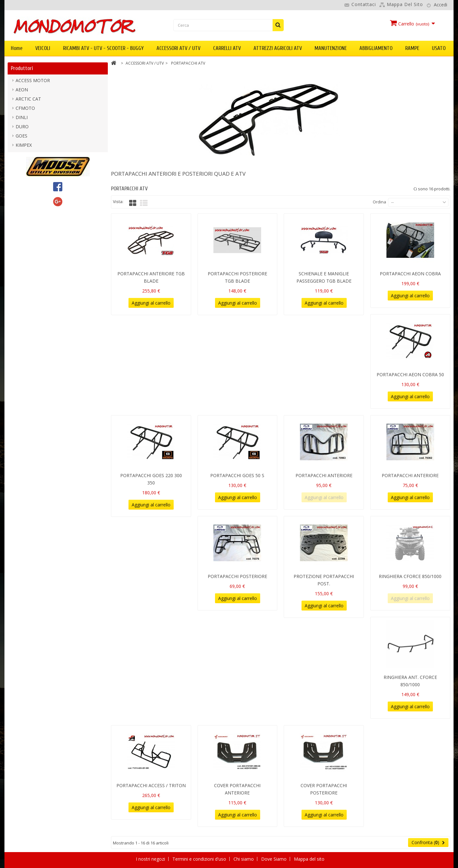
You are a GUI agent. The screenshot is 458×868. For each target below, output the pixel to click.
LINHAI (23, 165)
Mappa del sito (405, 4)
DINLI (22, 119)
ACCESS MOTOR (33, 82)
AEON (22, 91)
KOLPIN (24, 156)
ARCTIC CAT (28, 100)
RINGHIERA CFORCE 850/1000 (410, 576)
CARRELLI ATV (227, 48)
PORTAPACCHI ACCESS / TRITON (151, 785)
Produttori (22, 68)
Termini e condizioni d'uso (200, 859)
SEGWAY (24, 202)
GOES (21, 137)
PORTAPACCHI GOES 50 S (237, 475)
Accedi (441, 5)
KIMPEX (24, 147)
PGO (20, 193)
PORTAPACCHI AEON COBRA (410, 274)
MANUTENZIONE (331, 48)
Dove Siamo (274, 859)
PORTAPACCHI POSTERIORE (237, 576)
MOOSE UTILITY (33, 183)
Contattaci (364, 4)
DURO (22, 128)
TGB (20, 211)
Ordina (379, 202)
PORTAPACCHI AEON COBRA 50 (410, 374)
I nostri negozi (151, 859)
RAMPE (412, 48)
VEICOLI (43, 48)
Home (17, 48)
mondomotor (30, 174)
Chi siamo (244, 859)
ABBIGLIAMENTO (376, 48)
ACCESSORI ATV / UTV (178, 48)
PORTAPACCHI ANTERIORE (324, 475)
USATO (439, 48)
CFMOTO (25, 110)
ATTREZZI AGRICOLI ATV (278, 48)
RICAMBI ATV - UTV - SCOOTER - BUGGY (103, 48)
